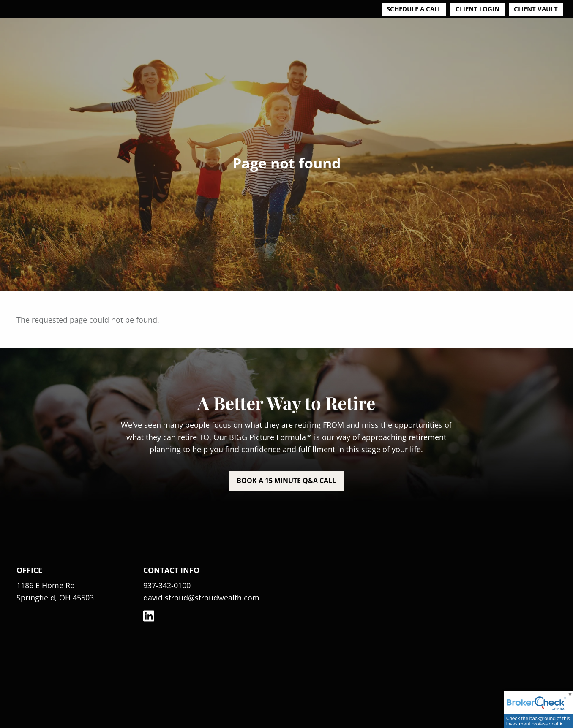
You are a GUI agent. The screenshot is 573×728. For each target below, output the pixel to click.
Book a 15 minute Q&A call (286, 481)
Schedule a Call (414, 9)
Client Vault (536, 9)
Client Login (477, 9)
